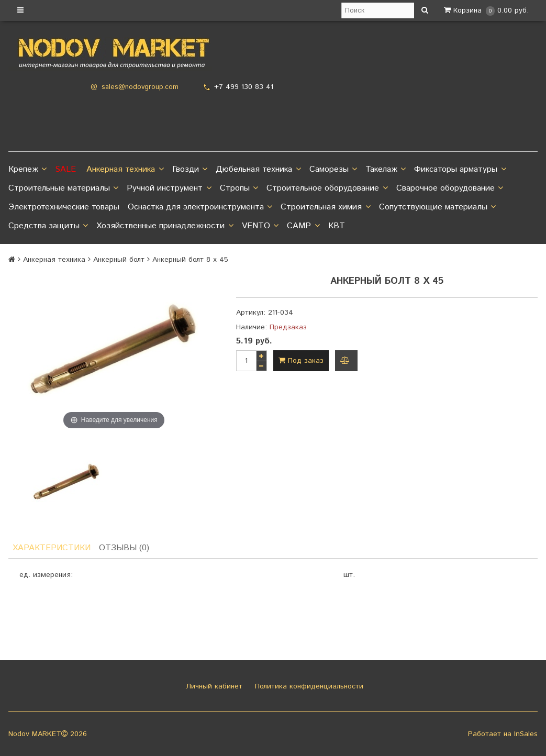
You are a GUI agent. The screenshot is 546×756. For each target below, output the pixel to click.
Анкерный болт (119, 260)
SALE (65, 169)
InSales (526, 734)
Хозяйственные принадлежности (165, 226)
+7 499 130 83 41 (244, 87)
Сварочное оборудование (450, 188)
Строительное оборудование (327, 188)
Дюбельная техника (258, 170)
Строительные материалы (63, 188)
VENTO (260, 226)
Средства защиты (48, 226)
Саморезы (333, 170)
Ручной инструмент (169, 188)
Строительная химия (325, 207)
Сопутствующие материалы (437, 207)
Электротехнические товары (64, 207)
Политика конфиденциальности (308, 686)
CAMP (303, 226)
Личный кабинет (213, 686)
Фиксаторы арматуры (460, 170)
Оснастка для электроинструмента (200, 207)
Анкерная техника (125, 170)
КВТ (337, 226)
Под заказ (301, 361)
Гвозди (190, 170)
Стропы (239, 188)
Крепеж (27, 170)
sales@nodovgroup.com (140, 87)
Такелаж (386, 170)
